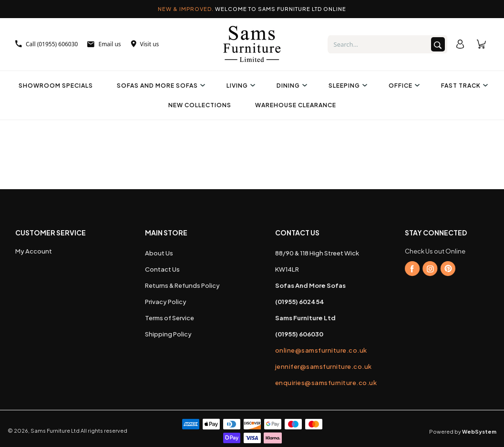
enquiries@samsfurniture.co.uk (317, 383)
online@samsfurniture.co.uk (317, 350)
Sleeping (347, 86)
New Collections (200, 105)
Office (403, 86)
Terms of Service (170, 318)
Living (240, 86)
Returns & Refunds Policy (182, 285)
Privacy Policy (166, 302)
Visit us (145, 44)
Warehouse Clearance (296, 105)
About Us (159, 253)
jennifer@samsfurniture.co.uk (317, 366)
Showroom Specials (56, 86)
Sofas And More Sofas (160, 86)
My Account (34, 251)
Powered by (463, 432)
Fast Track (463, 86)
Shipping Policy (168, 334)
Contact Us (162, 269)
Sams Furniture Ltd (55, 431)
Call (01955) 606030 (46, 44)
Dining (291, 86)
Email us (104, 44)
